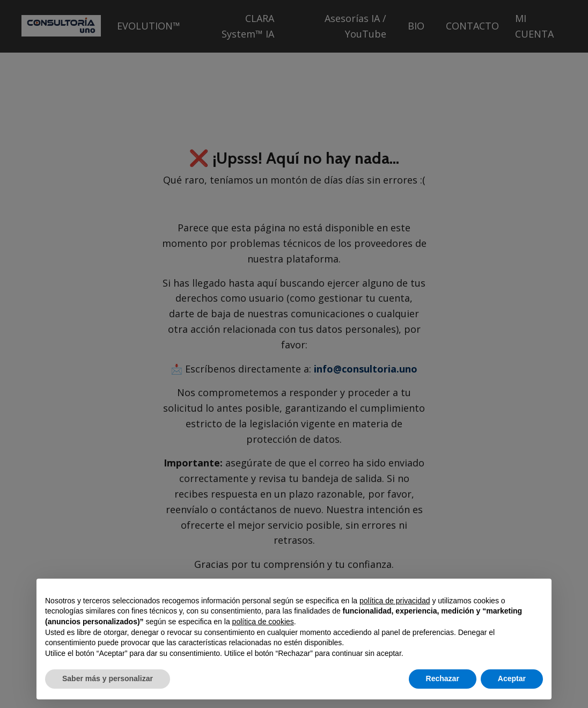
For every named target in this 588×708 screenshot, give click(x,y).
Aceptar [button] (512, 678)
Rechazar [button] (443, 678)
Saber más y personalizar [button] (108, 678)
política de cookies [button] (263, 622)
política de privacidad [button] (395, 601)
